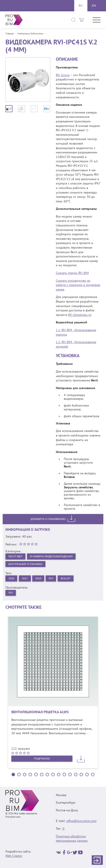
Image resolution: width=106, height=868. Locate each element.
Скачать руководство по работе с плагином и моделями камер (78, 285)
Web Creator (14, 856)
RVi (54, 579)
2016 (12, 579)
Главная (10, 34)
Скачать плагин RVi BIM (72, 273)
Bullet (69, 579)
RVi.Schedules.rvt (80, 315)
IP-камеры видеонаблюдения (54, 557)
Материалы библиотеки (30, 34)
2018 (40, 579)
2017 (26, 579)
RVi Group (63, 75)
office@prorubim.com (81, 821)
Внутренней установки (26, 565)
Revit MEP (16, 557)
